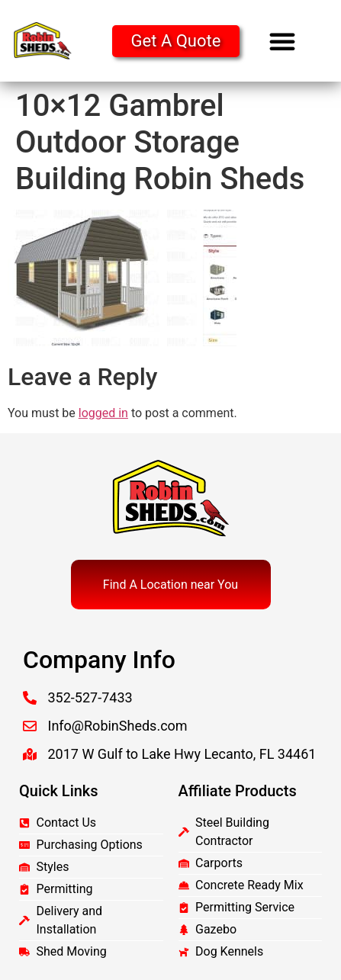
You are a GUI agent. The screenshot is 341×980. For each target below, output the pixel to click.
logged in (103, 413)
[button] (282, 41)
